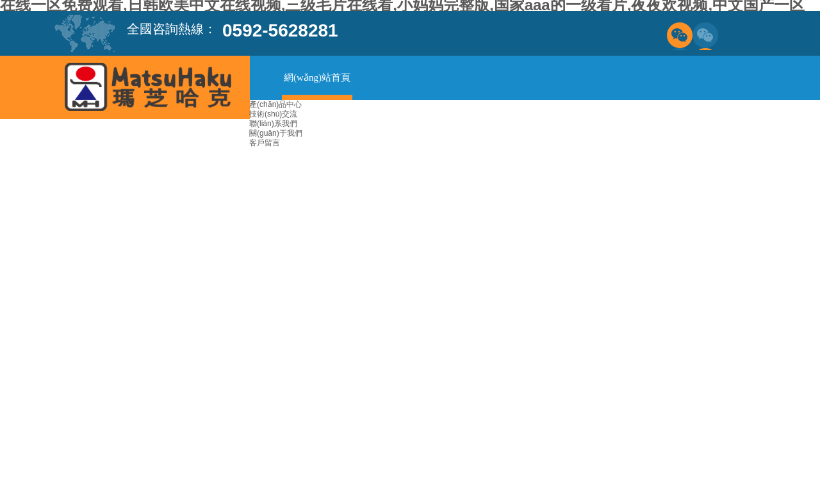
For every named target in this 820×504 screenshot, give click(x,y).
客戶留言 (265, 143)
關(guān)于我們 (276, 133)
